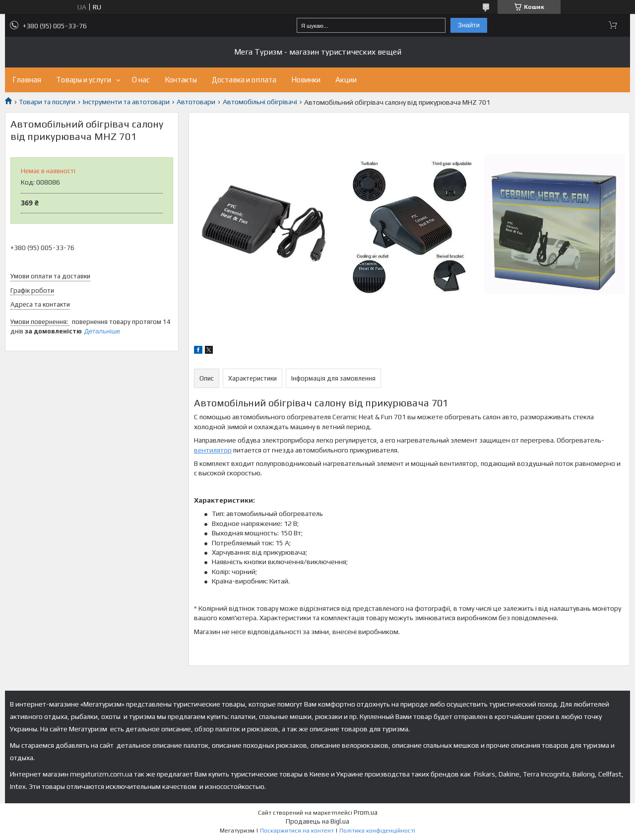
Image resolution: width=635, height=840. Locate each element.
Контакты (181, 80)
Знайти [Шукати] (469, 25)
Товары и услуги (84, 80)
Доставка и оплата (244, 80)
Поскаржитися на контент (297, 831)
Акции (346, 80)
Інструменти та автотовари (126, 102)
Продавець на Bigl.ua (317, 821)
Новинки (306, 80)
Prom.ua (366, 812)
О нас (141, 80)
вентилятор (213, 450)
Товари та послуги (47, 102)
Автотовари (196, 102)
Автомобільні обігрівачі (260, 102)
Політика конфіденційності (377, 831)
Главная (27, 80)
